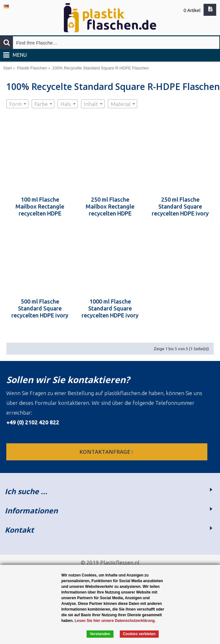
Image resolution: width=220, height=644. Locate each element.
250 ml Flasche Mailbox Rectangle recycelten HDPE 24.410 (110, 206)
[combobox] (17, 104)
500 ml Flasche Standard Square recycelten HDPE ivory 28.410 (40, 308)
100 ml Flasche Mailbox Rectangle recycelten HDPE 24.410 (40, 206)
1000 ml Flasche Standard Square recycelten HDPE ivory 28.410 (110, 308)
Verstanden (100, 634)
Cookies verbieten (139, 634)
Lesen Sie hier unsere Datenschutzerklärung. (115, 621)
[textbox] (17, 104)
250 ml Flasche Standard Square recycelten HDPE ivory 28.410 (180, 206)
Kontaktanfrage (107, 452)
